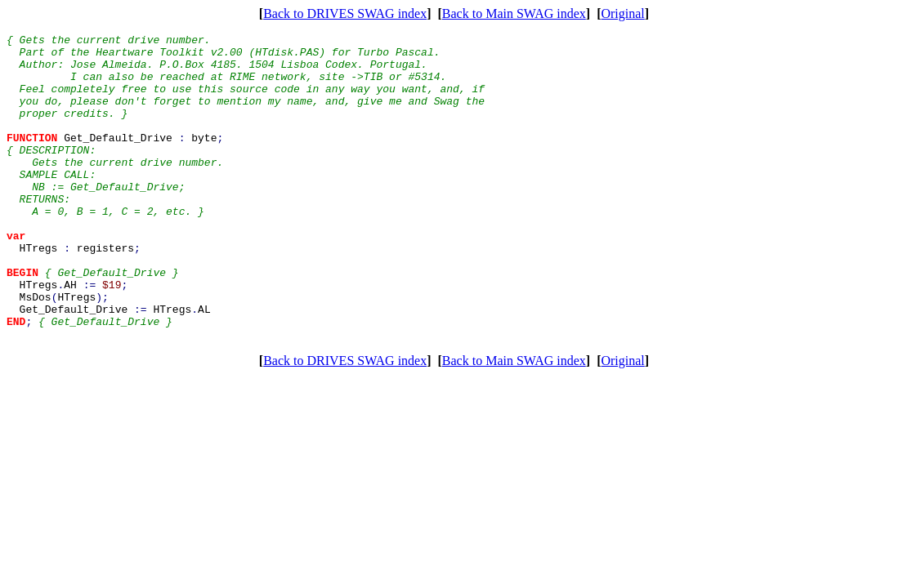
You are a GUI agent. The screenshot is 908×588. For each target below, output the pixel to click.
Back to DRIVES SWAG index (345, 13)
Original (622, 13)
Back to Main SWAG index (514, 13)
